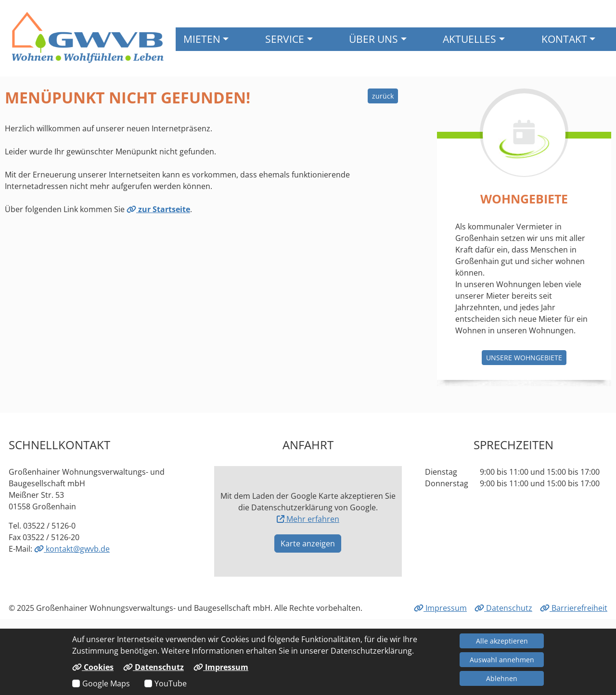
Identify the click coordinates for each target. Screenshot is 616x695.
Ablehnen (502, 678)
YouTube (171, 683)
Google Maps (106, 683)
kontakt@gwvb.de (72, 549)
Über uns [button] (373, 39)
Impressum (440, 608)
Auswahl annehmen (502, 660)
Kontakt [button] (564, 39)
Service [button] (285, 39)
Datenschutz (503, 608)
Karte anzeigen (308, 543)
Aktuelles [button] (469, 39)
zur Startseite (158, 209)
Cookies (93, 667)
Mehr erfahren (308, 519)
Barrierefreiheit (574, 608)
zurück (383, 96)
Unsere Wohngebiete (524, 358)
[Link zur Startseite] (88, 38)
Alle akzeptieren (502, 641)
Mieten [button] (202, 39)
